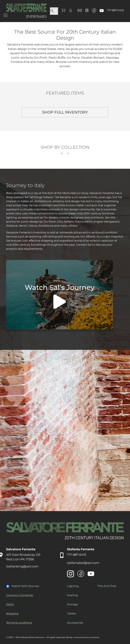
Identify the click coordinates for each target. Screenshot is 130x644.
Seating (72, 595)
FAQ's (10, 604)
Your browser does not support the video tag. (59, 296)
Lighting (73, 586)
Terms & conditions (19, 623)
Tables (71, 614)
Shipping (12, 614)
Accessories (75, 623)
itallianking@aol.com (22, 566)
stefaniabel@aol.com (83, 563)
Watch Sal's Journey (25, 586)
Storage (72, 604)
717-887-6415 (116, 10)
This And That (107, 586)
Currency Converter (20, 595)
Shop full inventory (65, 112)
